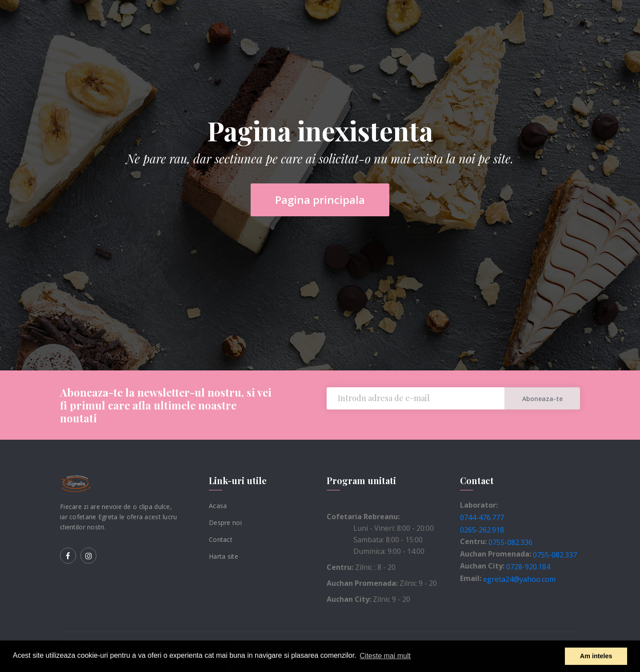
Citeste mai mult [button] (385, 656)
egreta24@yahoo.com (519, 579)
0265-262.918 (482, 530)
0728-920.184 (528, 567)
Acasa (218, 506)
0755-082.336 (510, 542)
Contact (221, 539)
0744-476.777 (482, 517)
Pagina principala (320, 200)
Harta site (224, 556)
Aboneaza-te (542, 399)
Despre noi (225, 523)
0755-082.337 (555, 554)
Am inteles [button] (596, 656)
